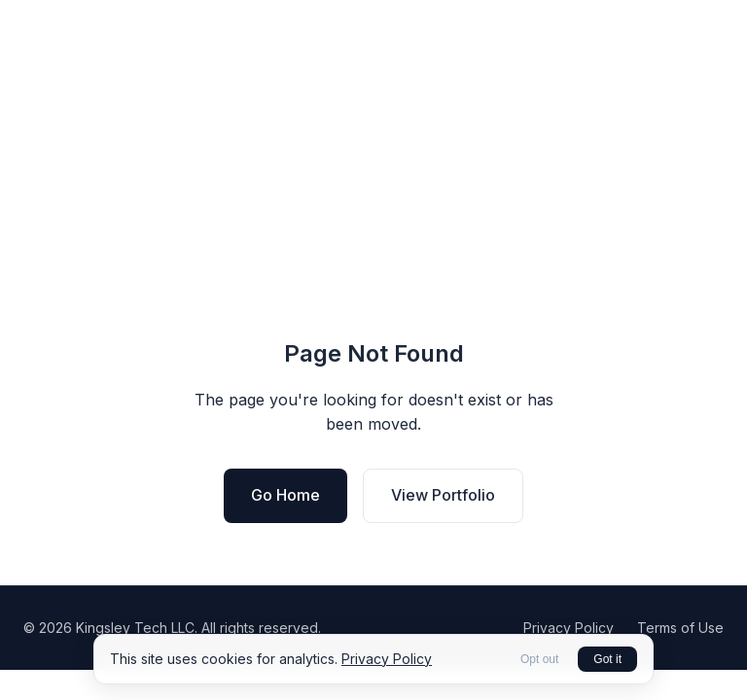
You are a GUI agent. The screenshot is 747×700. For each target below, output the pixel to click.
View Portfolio (443, 495)
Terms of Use (680, 628)
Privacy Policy (569, 628)
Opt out (539, 659)
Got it (607, 659)
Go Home (285, 495)
